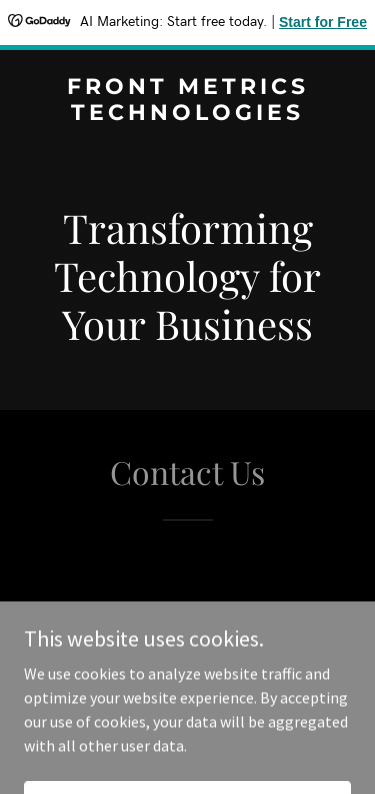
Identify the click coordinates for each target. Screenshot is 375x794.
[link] (187, 114)
